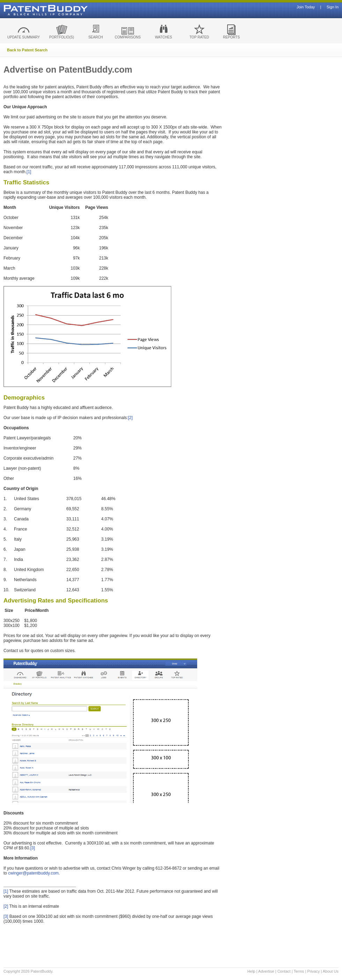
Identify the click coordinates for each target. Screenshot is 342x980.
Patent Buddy (30, 10)
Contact (284, 971)
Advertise (266, 971)
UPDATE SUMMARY (24, 37)
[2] (130, 418)
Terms (299, 971)
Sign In (333, 7)
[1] (29, 172)
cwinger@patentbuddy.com (33, 873)
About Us (331, 971)
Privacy (313, 971)
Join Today (306, 7)
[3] (33, 848)
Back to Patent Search (27, 50)
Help (251, 971)
